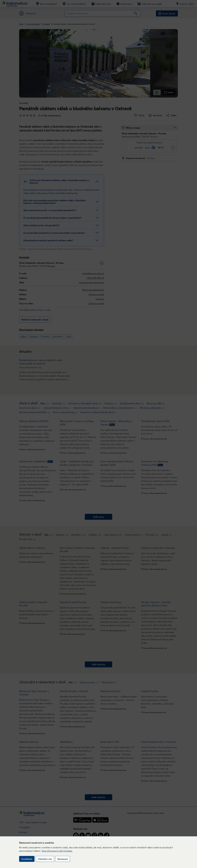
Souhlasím (27, 859)
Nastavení (63, 859)
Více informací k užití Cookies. (57, 851)
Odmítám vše (45, 859)
